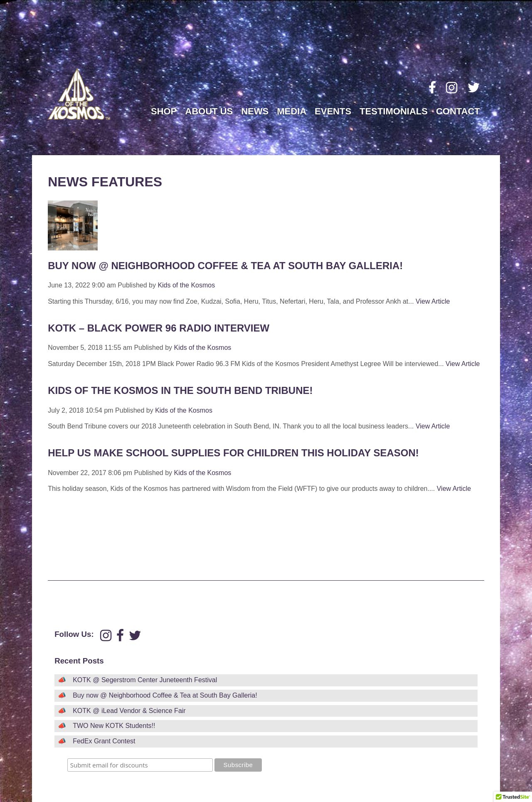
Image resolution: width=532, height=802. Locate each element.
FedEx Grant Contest (104, 741)
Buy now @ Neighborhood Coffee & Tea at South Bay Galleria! (225, 266)
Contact (458, 111)
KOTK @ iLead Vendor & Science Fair (129, 711)
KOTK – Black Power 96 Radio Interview (159, 328)
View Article (433, 301)
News (255, 111)
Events (333, 111)
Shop (164, 111)
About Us (209, 111)
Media (292, 111)
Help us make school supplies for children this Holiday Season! (233, 453)
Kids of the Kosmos (186, 285)
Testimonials (394, 111)
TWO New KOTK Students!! (114, 726)
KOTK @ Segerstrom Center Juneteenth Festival (145, 680)
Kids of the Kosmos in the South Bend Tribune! (180, 390)
